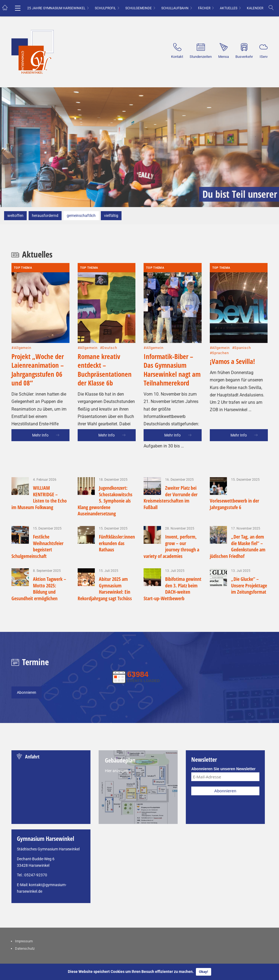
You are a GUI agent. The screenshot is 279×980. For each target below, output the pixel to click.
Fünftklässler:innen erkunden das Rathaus (117, 543)
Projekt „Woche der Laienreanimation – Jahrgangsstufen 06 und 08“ (38, 344)
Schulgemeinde (139, 8)
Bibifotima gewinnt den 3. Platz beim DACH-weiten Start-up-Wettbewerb (172, 588)
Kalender (255, 8)
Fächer (204, 8)
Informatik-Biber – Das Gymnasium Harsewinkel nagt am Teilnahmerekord (172, 344)
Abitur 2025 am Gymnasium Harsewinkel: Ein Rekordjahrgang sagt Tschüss (105, 588)
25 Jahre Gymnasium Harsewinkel (56, 8)
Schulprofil (105, 8)
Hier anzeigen (116, 771)
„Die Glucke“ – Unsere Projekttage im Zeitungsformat (249, 585)
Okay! (204, 972)
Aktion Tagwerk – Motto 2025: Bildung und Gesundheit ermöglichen (39, 588)
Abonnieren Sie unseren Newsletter (223, 769)
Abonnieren (27, 692)
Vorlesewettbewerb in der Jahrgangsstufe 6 (234, 504)
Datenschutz (25, 948)
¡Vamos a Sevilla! (232, 336)
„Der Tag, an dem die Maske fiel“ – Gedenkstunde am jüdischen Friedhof (238, 546)
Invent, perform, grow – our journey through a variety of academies (171, 546)
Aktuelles (229, 8)
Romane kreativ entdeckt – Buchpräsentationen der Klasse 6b (105, 344)
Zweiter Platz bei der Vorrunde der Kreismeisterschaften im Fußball (171, 497)
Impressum (24, 941)
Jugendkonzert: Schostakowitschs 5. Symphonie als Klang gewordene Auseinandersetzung (105, 501)
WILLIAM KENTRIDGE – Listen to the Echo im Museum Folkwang (39, 497)
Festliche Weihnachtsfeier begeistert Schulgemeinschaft (37, 546)
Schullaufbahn (175, 8)
